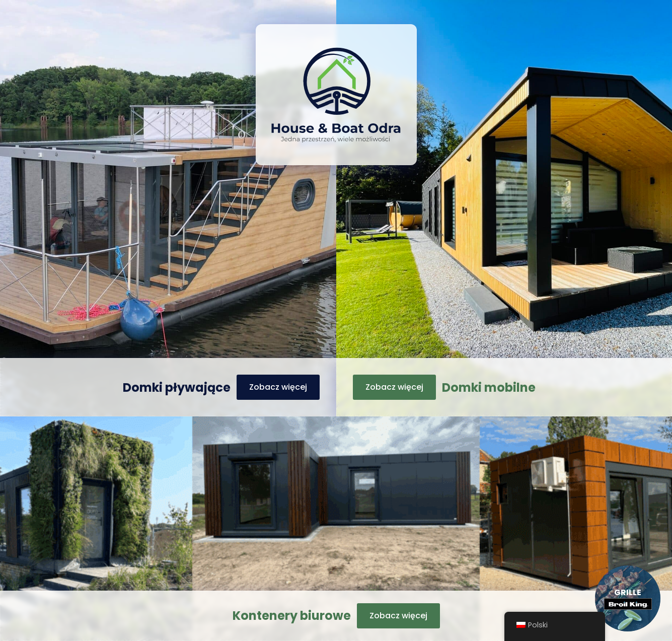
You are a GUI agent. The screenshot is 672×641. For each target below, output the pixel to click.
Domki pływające (177, 387)
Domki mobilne (489, 387)
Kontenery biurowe (292, 616)
